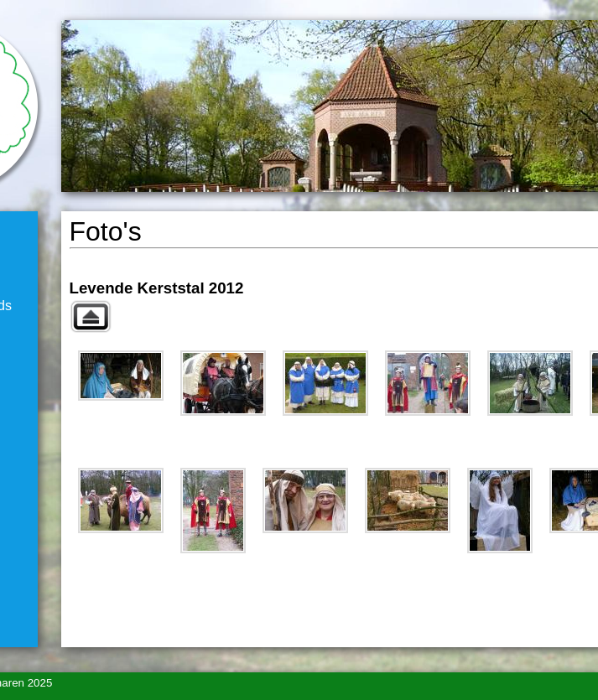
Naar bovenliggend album (91, 316)
